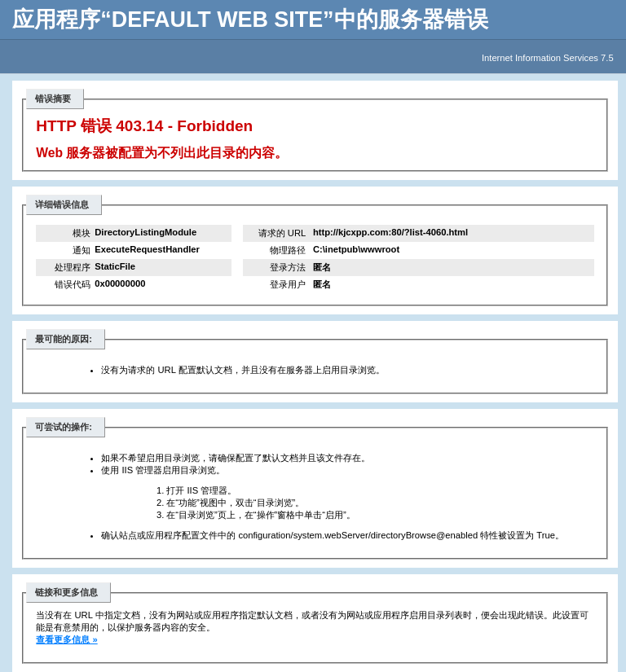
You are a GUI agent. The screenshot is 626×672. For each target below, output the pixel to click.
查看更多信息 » (66, 639)
